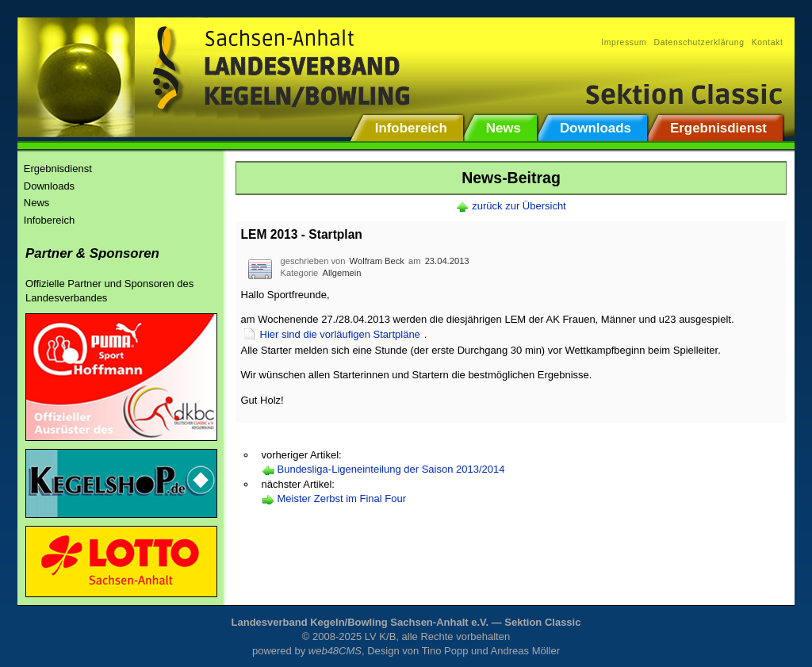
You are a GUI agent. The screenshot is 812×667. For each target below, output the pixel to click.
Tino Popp (445, 651)
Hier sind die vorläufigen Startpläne (340, 334)
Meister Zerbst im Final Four (342, 498)
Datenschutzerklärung (699, 42)
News (37, 203)
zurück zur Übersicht (519, 206)
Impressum (624, 42)
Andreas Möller (525, 651)
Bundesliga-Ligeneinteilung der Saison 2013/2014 (391, 469)
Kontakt (768, 42)
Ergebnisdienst (58, 169)
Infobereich (49, 220)
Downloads (49, 186)
